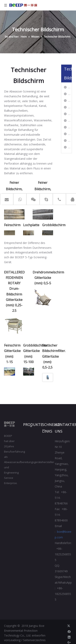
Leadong (15, 640)
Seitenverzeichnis (34, 640)
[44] (28, 233)
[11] (14, 214)
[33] (10, 233)
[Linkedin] (69, 637)
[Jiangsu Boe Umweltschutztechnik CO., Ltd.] (10, 424)
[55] (48, 233)
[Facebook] (69, 631)
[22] (43, 214)
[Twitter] (69, 626)
